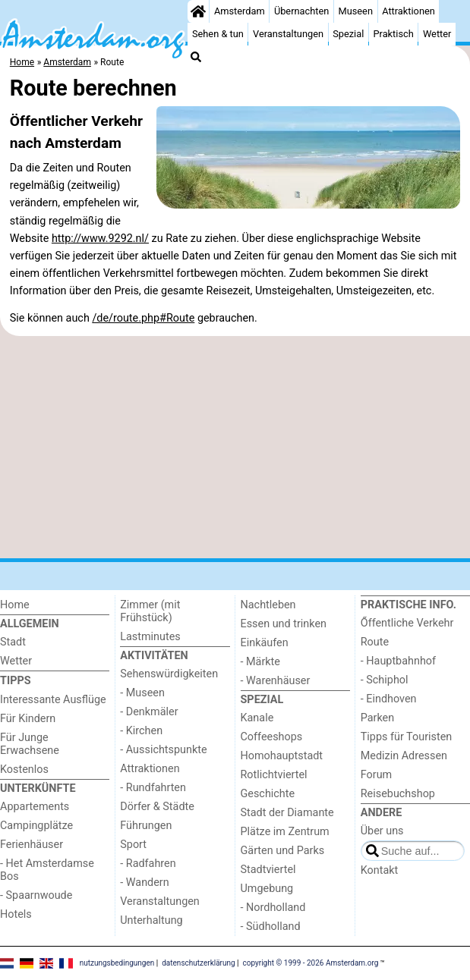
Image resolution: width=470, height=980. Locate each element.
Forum (376, 775)
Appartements (35, 807)
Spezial (348, 34)
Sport (133, 845)
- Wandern (144, 883)
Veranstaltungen (288, 34)
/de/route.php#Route (143, 318)
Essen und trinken (284, 624)
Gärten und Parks (283, 851)
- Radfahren (148, 864)
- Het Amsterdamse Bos (47, 870)
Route (375, 642)
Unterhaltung (151, 920)
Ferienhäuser (32, 845)
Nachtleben (268, 605)
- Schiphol (385, 680)
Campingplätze (36, 826)
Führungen (146, 826)
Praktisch (394, 34)
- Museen (142, 693)
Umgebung (267, 889)
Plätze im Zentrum (285, 832)
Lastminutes (150, 637)
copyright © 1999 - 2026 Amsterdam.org (311, 962)
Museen (356, 11)
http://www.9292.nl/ (100, 239)
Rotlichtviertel (274, 775)
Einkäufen (265, 643)
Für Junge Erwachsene (30, 744)
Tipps (16, 681)
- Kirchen (141, 731)
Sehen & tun (218, 34)
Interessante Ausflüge (53, 700)
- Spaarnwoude (36, 895)
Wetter (437, 34)
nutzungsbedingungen (117, 962)
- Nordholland (273, 908)
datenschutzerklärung (198, 962)
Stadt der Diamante (287, 813)
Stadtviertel (268, 870)
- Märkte (260, 662)
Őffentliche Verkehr (407, 623)
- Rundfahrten (153, 788)
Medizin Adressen (404, 756)
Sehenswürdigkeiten (169, 674)
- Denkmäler (149, 712)
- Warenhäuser (276, 681)
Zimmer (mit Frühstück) (150, 611)
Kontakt (380, 870)
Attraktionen (408, 11)
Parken (377, 718)
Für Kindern (28, 719)
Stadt (13, 642)
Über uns (382, 831)
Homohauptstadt (282, 756)
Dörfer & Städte (157, 807)
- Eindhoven (389, 699)
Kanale (257, 718)
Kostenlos (24, 770)
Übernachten (301, 11)
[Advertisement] (235, 448)
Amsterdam (240, 11)
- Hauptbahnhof (398, 661)
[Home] (198, 11)
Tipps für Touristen (406, 737)
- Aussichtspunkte (163, 750)
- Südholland (271, 927)
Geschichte (268, 794)
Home (15, 605)
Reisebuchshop (398, 794)
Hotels (16, 914)
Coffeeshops (272, 737)
